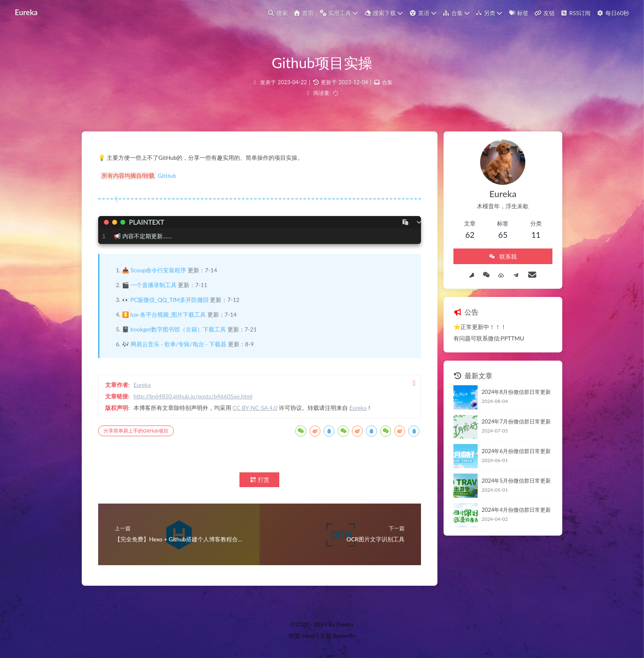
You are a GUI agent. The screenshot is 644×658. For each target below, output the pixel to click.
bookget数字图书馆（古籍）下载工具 (178, 329)
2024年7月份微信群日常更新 (516, 421)
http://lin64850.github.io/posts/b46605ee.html (193, 396)
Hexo (308, 636)
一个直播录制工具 (154, 285)
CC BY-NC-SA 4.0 (255, 408)
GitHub (167, 176)
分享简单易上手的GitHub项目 (136, 431)
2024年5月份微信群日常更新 (516, 481)
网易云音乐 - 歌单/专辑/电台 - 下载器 (178, 344)
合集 (387, 82)
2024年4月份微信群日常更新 (516, 510)
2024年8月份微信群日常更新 (516, 392)
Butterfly (344, 636)
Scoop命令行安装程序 (159, 270)
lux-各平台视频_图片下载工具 (168, 314)
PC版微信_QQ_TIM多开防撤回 (170, 300)
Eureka (26, 9)
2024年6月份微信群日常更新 (516, 451)
